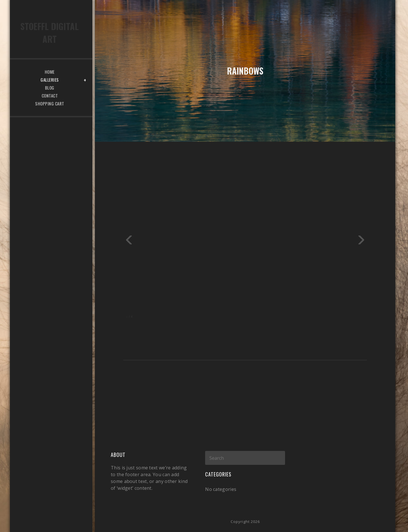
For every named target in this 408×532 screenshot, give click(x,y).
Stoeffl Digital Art (50, 33)
